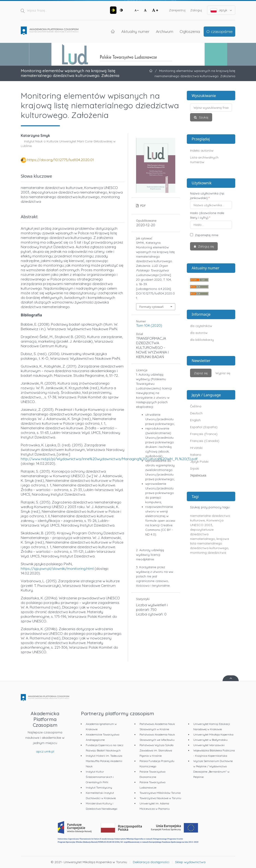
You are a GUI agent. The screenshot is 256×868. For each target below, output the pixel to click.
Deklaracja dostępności (151, 862)
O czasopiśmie (220, 31)
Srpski (195, 468)
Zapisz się (201, 373)
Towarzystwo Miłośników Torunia (160, 793)
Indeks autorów (202, 150)
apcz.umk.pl (45, 751)
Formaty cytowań (151, 307)
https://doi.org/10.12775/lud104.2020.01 (61, 160)
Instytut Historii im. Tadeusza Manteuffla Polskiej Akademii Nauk (104, 761)
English (195, 420)
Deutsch (196, 413)
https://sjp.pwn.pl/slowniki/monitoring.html (57, 568)
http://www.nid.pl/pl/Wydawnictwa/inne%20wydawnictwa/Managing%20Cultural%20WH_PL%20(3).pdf (109, 459)
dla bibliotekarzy (202, 340)
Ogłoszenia (190, 31)
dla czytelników (201, 326)
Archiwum (165, 31)
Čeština (196, 406)
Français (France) (204, 434)
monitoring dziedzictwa (208, 553)
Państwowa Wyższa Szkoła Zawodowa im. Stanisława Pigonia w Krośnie (156, 750)
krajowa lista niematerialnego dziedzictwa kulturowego (210, 543)
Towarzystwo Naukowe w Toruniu (160, 798)
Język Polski (199, 462)
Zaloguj (196, 10)
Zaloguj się (205, 246)
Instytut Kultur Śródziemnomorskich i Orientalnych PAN (100, 777)
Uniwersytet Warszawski (209, 745)
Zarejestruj (177, 10)
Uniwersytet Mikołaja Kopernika (213, 734)
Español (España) (204, 427)
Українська (198, 475)
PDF (143, 206)
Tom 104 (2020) (149, 325)
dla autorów (199, 333)
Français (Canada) (205, 441)
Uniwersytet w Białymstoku (210, 740)
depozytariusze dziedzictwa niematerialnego (202, 534)
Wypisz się (223, 373)
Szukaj (203, 117)
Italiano (196, 455)
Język (221, 10)
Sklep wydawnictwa (190, 862)
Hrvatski (196, 448)
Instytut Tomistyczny (99, 787)
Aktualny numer (135, 31)
